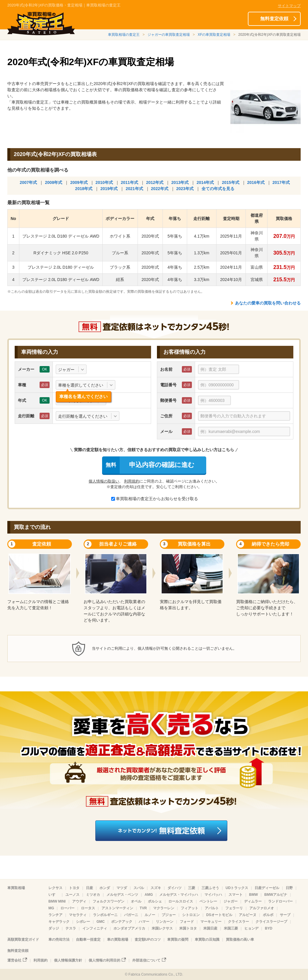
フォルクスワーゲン (109, 901)
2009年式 (79, 182)
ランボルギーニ (105, 915)
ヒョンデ (251, 928)
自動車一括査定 (88, 940)
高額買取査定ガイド (23, 940)
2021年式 (134, 189)
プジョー (169, 915)
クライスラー (238, 922)
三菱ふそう (210, 888)
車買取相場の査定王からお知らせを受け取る (155, 499)
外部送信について (146, 960)
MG (51, 908)
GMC (101, 922)
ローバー (67, 908)
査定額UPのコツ (148, 940)
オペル (136, 901)
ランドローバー (280, 901)
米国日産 (210, 928)
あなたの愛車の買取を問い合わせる (268, 303)
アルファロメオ (262, 908)
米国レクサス (162, 928)
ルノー (150, 915)
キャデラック (59, 922)
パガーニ (131, 915)
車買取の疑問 (178, 940)
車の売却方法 (59, 940)
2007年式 (28, 182)
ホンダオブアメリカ (129, 928)
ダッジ (54, 928)
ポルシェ (155, 901)
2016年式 (256, 182)
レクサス (55, 888)
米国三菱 (231, 928)
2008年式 (54, 182)
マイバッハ (213, 895)
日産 (89, 888)
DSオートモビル (219, 915)
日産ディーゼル (267, 888)
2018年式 (84, 189)
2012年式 (155, 182)
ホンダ (105, 888)
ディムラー (253, 901)
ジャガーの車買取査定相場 (169, 35)
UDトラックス (237, 888)
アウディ (79, 901)
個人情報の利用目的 (104, 960)
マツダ (122, 888)
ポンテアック (122, 922)
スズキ (156, 888)
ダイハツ (175, 888)
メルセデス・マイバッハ (179, 895)
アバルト (212, 908)
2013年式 (180, 182)
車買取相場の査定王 (124, 35)
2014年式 (205, 182)
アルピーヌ (248, 915)
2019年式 (109, 189)
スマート (236, 895)
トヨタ (74, 888)
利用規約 (132, 481)
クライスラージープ (271, 922)
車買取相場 (16, 888)
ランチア (55, 915)
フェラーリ (234, 908)
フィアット (189, 908)
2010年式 (104, 182)
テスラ (71, 928)
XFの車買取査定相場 (214, 35)
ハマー (144, 922)
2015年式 (230, 182)
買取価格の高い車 (240, 940)
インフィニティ (95, 928)
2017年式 (281, 182)
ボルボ (268, 915)
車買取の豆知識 (207, 940)
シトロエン (191, 915)
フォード (187, 922)
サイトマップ (289, 6)
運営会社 (14, 960)
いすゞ (54, 895)
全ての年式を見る (218, 189)
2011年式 (130, 182)
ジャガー (231, 901)
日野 (289, 888)
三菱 (192, 888)
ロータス (88, 908)
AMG (149, 895)
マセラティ (78, 915)
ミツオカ (93, 895)
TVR (143, 908)
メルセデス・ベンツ (122, 895)
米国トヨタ (188, 928)
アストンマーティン (117, 908)
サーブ (285, 915)
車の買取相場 (118, 940)
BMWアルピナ (276, 895)
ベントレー (208, 901)
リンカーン (165, 922)
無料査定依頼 (274, 19)
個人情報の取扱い (104, 481)
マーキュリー (211, 922)
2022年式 (160, 189)
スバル (139, 888)
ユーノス (72, 895)
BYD (269, 928)
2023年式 (185, 189)
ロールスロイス (181, 901)
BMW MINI (57, 901)
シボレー (83, 922)
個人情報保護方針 (68, 960)
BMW (253, 895)
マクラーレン (164, 908)
